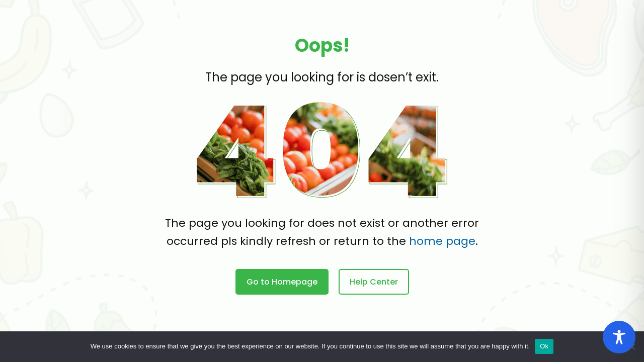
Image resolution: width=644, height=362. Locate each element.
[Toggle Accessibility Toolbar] (619, 337)
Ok (544, 346)
